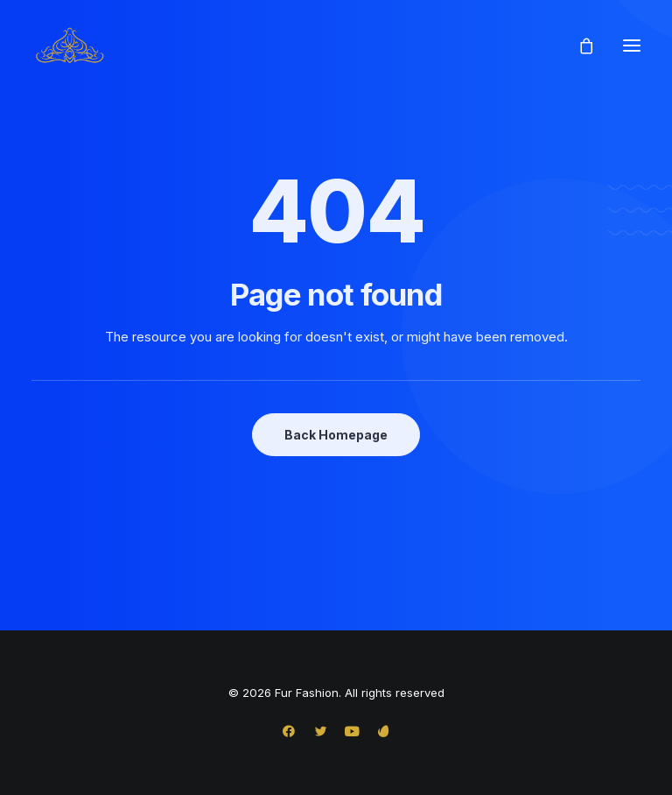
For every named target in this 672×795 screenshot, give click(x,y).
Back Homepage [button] (336, 435)
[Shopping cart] (578, 46)
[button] (632, 46)
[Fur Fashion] (69, 46)
